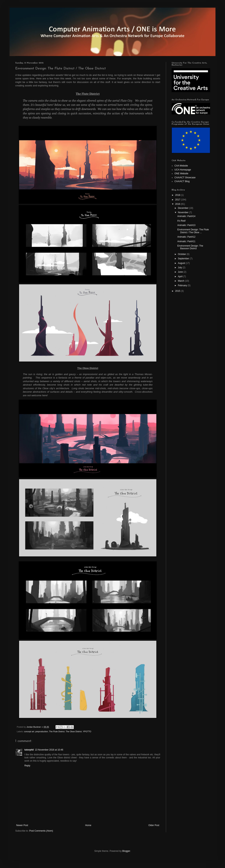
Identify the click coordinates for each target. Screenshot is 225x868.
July (180, 268)
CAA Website (181, 166)
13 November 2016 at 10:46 (49, 750)
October (182, 254)
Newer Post (22, 825)
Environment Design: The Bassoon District (190, 247)
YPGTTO (87, 731)
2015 (178, 291)
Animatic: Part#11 (186, 241)
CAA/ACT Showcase (185, 178)
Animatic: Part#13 (186, 225)
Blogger (126, 851)
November (184, 212)
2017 (178, 200)
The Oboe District (74, 731)
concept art (29, 731)
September (184, 259)
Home (88, 825)
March (181, 281)
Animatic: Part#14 (186, 216)
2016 (178, 204)
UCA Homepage (183, 170)
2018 (178, 195)
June (181, 272)
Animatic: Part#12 (186, 237)
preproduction (42, 731)
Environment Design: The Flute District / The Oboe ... (193, 231)
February (183, 285)
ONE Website (181, 174)
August (182, 263)
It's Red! (182, 221)
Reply (27, 766)
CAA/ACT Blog (182, 181)
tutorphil (29, 750)
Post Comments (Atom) (41, 831)
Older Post (154, 825)
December (184, 208)
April (180, 276)
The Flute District (57, 731)
